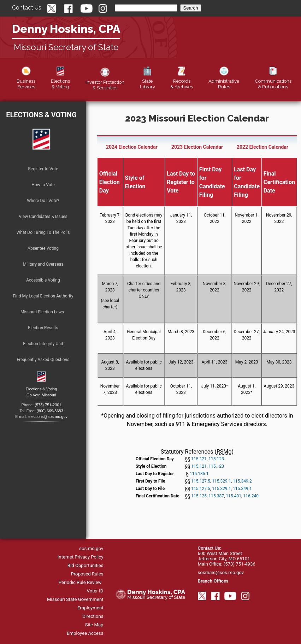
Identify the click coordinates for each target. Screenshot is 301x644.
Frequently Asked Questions (43, 360)
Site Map (94, 625)
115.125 (199, 496)
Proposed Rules (87, 574)
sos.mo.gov (91, 548)
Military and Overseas (43, 264)
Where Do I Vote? (43, 201)
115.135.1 (199, 474)
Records (182, 81)
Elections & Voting (41, 115)
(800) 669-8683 (50, 411)
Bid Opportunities (85, 565)
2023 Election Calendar (197, 147)
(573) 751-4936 (240, 564)
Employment (90, 608)
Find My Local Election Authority (43, 296)
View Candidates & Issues (43, 217)
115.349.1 (242, 489)
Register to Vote (43, 169)
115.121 (199, 459)
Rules (224, 81)
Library (147, 81)
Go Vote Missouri (41, 395)
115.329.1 (222, 481)
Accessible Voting (43, 280)
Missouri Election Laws (42, 312)
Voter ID (95, 591)
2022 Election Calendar (262, 147)
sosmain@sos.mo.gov (221, 572)
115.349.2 (242, 481)
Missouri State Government (75, 599)
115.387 (216, 496)
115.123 (216, 459)
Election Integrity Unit (43, 344)
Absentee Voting (43, 248)
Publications (273, 81)
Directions (93, 616)
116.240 (251, 496)
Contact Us (27, 8)
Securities (105, 82)
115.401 (234, 496)
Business (26, 81)
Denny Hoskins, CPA (66, 29)
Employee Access (85, 633)
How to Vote (43, 185)
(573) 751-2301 (48, 405)
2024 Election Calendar (132, 147)
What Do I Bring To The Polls (43, 232)
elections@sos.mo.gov (48, 416)
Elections (60, 81)
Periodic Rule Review (80, 582)
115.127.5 (201, 481)
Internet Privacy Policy (81, 557)
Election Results (43, 328)
